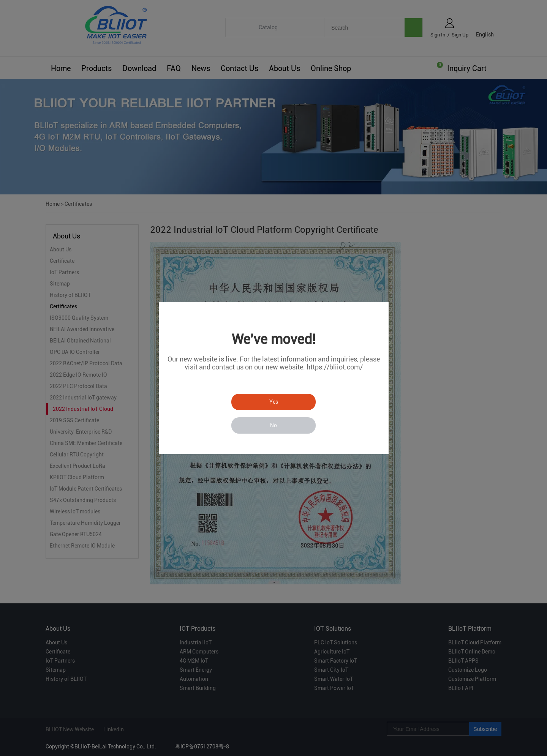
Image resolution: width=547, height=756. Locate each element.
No (273, 425)
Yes (274, 402)
